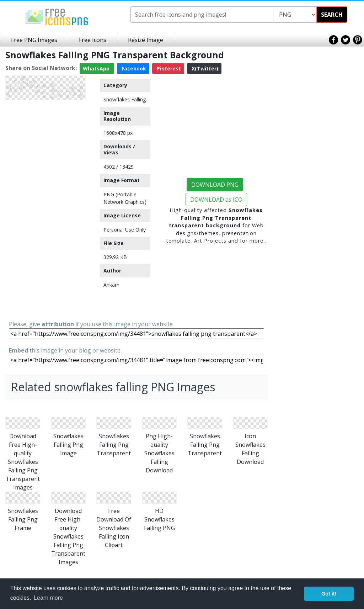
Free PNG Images (34, 40)
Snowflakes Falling (125, 99)
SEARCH (332, 15)
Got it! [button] (329, 594)
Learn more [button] (48, 598)
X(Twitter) (204, 68)
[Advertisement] (45, 210)
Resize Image (146, 40)
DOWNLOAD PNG (215, 185)
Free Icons (93, 40)
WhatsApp (97, 68)
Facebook (133, 68)
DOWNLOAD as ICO (216, 200)
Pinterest (168, 68)
